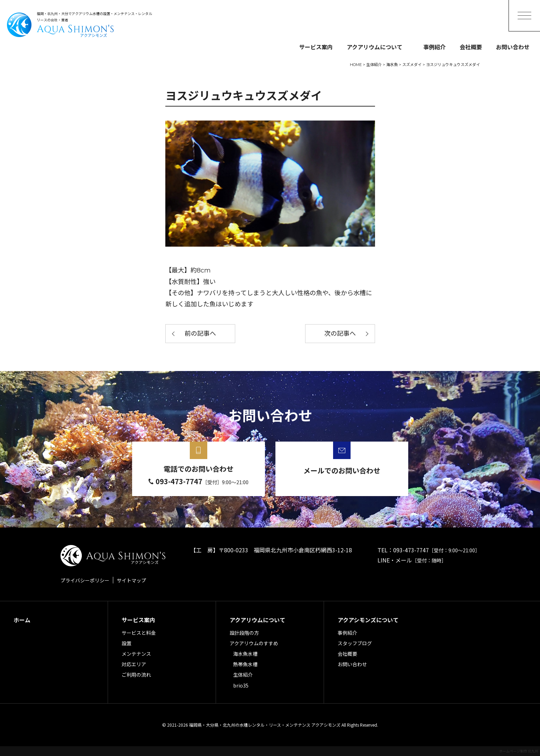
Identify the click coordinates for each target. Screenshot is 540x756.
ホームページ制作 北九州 (519, 751)
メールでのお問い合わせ (342, 470)
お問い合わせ (513, 47)
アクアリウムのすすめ (254, 643)
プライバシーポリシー (85, 580)
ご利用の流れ (136, 675)
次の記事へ (340, 334)
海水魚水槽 (245, 654)
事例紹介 (434, 47)
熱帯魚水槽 (245, 664)
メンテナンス (136, 654)
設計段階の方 (244, 633)
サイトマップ (131, 580)
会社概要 (471, 47)
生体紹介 (243, 675)
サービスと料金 (139, 633)
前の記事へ (200, 334)
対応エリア (134, 664)
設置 (127, 643)
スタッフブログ (355, 643)
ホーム (22, 620)
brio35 (241, 685)
